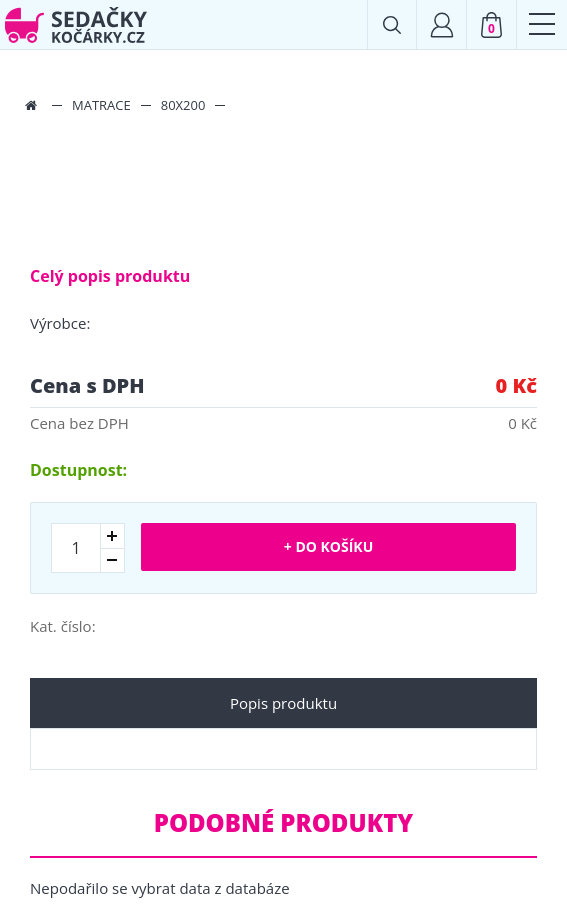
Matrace (101, 105)
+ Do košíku (328, 546)
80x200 (183, 105)
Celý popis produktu (110, 276)
